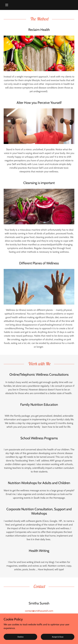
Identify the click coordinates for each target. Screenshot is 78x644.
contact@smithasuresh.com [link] (39, 611)
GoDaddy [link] (38, 636)
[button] (9, 5)
